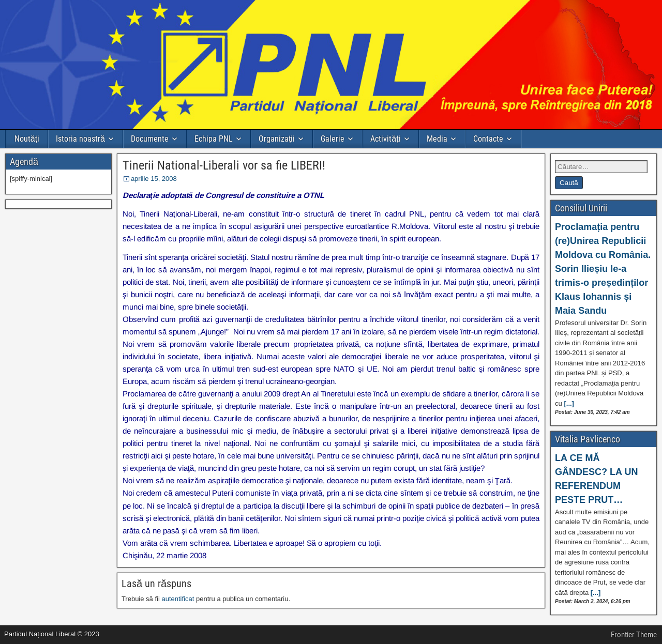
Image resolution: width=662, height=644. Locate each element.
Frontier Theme (634, 635)
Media (437, 139)
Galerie (333, 139)
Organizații (277, 139)
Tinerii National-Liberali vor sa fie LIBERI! (224, 165)
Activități (385, 139)
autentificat (178, 599)
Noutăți (27, 139)
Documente (150, 139)
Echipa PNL (214, 139)
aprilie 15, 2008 (154, 179)
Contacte (488, 139)
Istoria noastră (80, 139)
